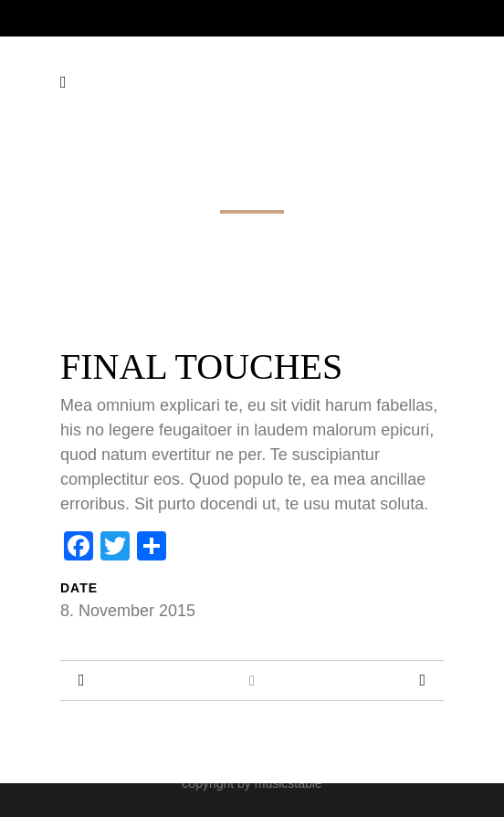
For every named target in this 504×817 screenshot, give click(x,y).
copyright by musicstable (252, 783)
